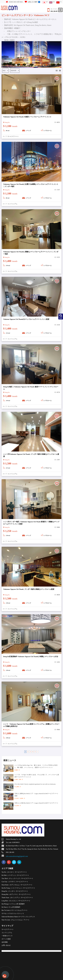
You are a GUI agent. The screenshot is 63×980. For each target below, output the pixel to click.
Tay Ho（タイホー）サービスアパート (14, 872)
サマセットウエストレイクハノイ (13, 913)
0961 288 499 (54, 11)
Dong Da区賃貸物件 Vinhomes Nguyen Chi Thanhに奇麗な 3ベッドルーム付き (31, 657)
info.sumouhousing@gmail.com (17, 856)
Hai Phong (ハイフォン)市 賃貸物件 (13, 904)
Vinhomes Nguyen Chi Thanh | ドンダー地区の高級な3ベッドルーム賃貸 (29, 589)
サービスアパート (13, 136)
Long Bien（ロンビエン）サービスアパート (16, 901)
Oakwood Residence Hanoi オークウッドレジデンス (18, 917)
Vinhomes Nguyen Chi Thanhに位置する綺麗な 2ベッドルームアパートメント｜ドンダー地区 (31, 185)
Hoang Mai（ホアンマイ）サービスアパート (16, 894)
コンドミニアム (12, 204)
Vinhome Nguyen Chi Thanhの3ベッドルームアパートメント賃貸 (26, 319)
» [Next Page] (38, 752)
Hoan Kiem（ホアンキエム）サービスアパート (17, 885)
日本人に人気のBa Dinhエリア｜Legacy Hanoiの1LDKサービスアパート (36, 803)
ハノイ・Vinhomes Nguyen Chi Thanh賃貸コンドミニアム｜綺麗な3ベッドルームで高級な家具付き (31, 725)
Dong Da (6, 122)
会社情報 (5, 942)
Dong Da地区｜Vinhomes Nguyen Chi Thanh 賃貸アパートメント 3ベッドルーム (31, 388)
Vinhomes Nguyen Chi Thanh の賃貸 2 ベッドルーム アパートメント (27, 117)
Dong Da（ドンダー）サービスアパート (15, 891)
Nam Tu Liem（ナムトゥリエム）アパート (16, 920)
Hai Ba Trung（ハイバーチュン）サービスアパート (18, 888)
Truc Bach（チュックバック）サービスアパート (17, 878)
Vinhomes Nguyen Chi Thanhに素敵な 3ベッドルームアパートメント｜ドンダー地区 (31, 253)
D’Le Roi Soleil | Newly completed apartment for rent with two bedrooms (35, 784)
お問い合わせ (6, 945)
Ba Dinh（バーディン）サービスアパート (15, 875)
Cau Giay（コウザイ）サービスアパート (15, 882)
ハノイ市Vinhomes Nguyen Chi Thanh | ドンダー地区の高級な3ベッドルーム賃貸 (31, 455)
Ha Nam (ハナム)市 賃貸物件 (11, 907)
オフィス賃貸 (6, 939)
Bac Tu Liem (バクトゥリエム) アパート (15, 910)
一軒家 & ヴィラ (7, 936)
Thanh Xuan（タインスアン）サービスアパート (17, 898)
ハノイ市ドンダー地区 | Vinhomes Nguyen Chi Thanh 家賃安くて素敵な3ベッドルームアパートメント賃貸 (31, 523)
